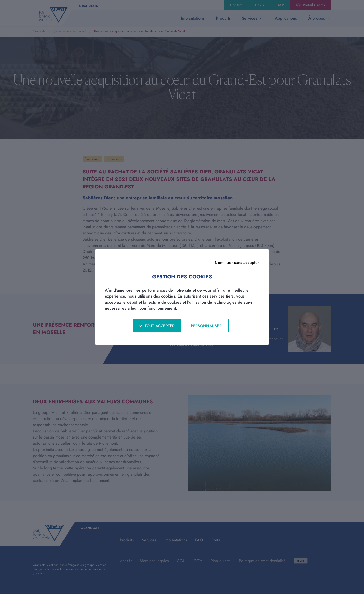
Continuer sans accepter (237, 262)
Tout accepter (160, 326)
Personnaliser (206, 326)
